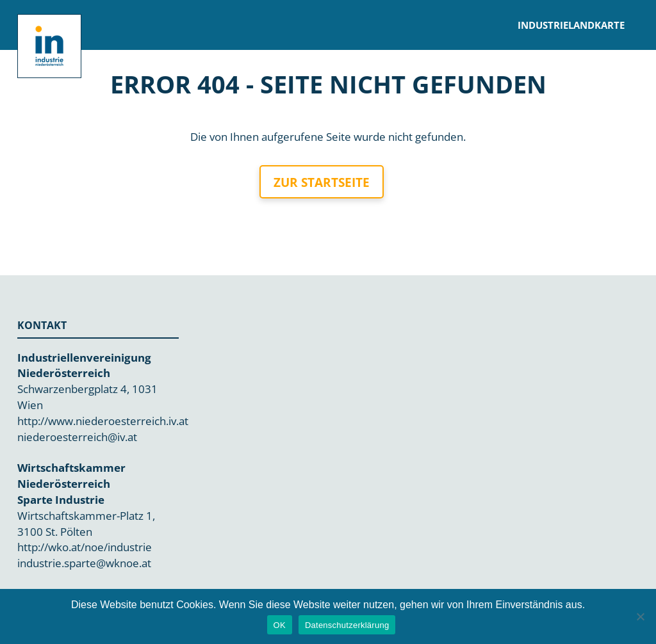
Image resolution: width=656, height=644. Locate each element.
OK (280, 625)
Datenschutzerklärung (347, 625)
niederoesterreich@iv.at (77, 437)
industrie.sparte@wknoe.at (84, 563)
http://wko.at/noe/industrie (85, 547)
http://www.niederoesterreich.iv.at (103, 421)
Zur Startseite (322, 182)
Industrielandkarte (571, 25)
